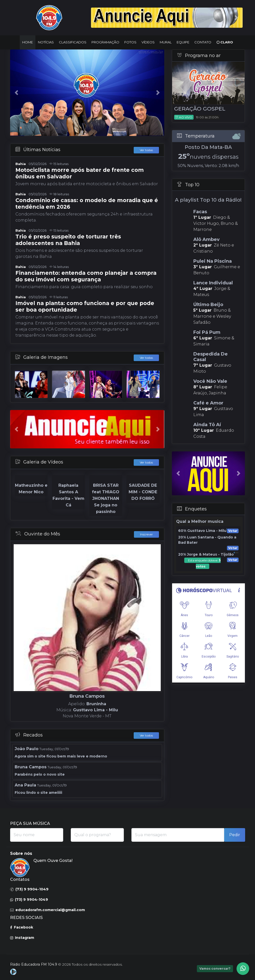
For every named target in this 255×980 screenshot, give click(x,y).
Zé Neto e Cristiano (217, 245)
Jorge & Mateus (217, 289)
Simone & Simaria (217, 338)
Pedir (235, 835)
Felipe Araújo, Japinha (217, 387)
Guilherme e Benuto (217, 267)
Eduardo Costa (217, 430)
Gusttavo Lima (217, 409)
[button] (95, 18)
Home (28, 42)
